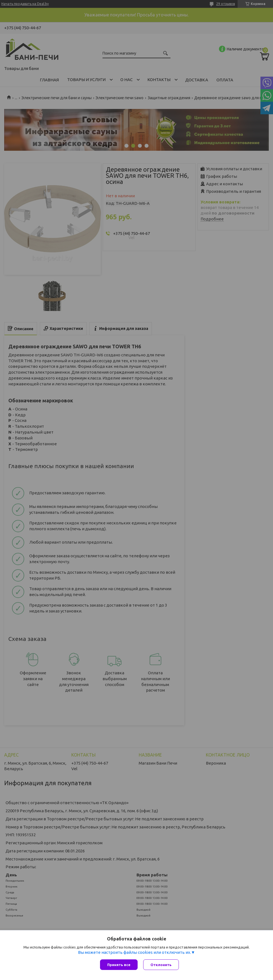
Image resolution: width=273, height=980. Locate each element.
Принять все (119, 965)
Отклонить (161, 965)
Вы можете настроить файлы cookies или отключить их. (135, 952)
